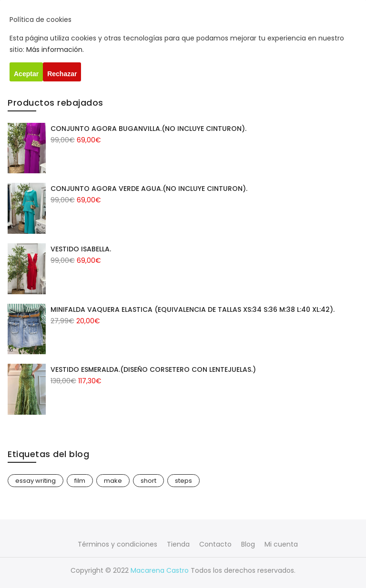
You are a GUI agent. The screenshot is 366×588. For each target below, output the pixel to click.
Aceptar (26, 74)
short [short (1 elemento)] (148, 481)
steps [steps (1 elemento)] (183, 481)
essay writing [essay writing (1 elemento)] (36, 481)
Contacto (215, 544)
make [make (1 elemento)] (113, 481)
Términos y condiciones (117, 544)
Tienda (178, 544)
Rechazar (62, 74)
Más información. (55, 50)
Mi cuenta (281, 544)
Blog (248, 544)
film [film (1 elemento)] (80, 481)
